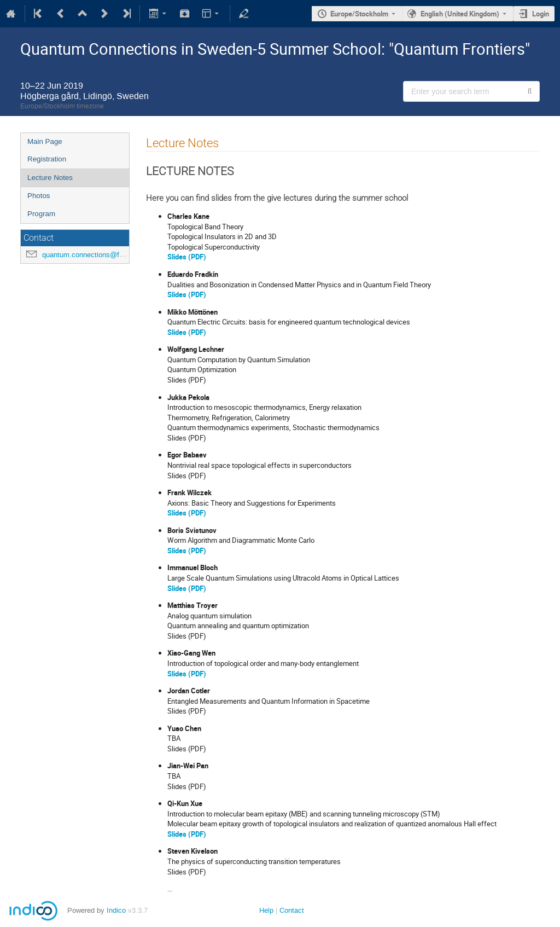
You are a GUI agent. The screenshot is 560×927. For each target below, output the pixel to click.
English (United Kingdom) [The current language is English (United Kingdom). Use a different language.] (460, 14)
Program (41, 214)
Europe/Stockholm (359, 14)
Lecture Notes (50, 178)
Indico (116, 910)
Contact (292, 910)
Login (541, 14)
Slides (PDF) (187, 257)
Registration (47, 159)
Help (266, 910)
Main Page (45, 141)
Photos (39, 196)
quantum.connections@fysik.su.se (97, 255)
